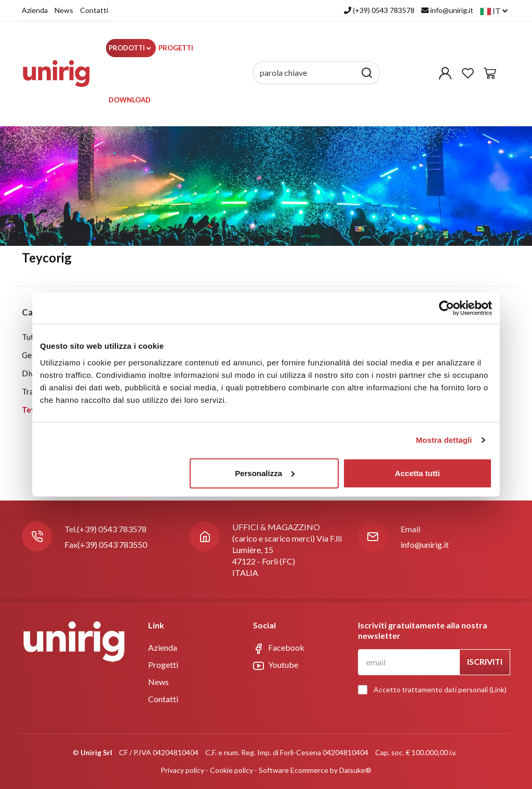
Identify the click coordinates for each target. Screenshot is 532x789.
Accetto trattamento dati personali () (435, 690)
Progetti (176, 48)
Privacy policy (182, 770)
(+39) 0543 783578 (112, 529)
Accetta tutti (417, 473)
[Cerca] (367, 73)
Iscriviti (485, 661)
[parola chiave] (305, 73)
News (64, 10)
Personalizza (265, 473)
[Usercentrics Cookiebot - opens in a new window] (447, 308)
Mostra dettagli (444, 440)
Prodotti (130, 48)
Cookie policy (231, 770)
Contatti (94, 10)
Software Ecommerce (294, 770)
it (494, 11)
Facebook (279, 648)
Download (130, 100)
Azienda (35, 10)
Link (498, 689)
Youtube (276, 665)
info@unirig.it (425, 544)
